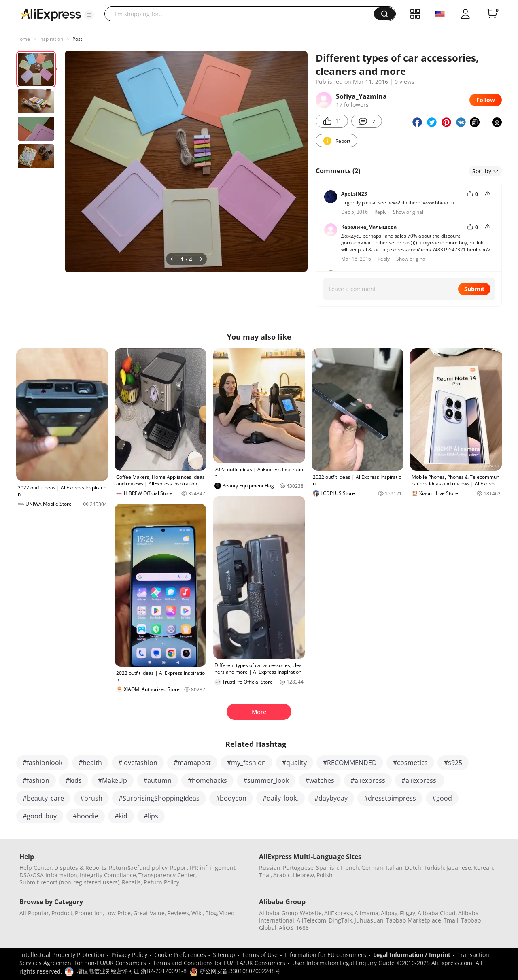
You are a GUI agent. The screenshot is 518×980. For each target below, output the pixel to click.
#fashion (36, 780)
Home (23, 39)
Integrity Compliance (108, 875)
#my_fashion (246, 763)
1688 (302, 928)
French (350, 868)
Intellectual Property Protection (62, 955)
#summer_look (266, 780)
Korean (483, 868)
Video (227, 913)
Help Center (36, 868)
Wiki (197, 913)
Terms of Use (260, 955)
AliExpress (338, 913)
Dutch (413, 868)
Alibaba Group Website (290, 913)
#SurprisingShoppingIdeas (159, 798)
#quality (294, 763)
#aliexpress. (420, 780)
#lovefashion (138, 763)
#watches (320, 780)
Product (62, 913)
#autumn (157, 780)
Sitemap (224, 955)
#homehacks (207, 780)
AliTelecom (311, 920)
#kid (121, 816)
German (372, 868)
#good (442, 798)
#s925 (453, 763)
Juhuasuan (369, 920)
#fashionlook (42, 763)
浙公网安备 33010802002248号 (235, 971)
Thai (265, 875)
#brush (91, 798)
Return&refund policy (138, 868)
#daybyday (331, 798)
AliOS (286, 928)
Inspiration (51, 39)
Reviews (178, 913)
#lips (151, 816)
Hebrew (304, 875)
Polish (325, 875)
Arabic (282, 875)
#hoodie (86, 816)
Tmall (451, 920)
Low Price (118, 913)
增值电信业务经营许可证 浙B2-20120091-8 (132, 971)
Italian (394, 868)
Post (77, 39)
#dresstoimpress (390, 798)
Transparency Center (167, 875)
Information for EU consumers (325, 955)
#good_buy (40, 816)
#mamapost (192, 763)
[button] (89, 15)
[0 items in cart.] (492, 14)
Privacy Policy (129, 955)
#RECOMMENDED (350, 763)
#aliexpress (368, 780)
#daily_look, (280, 798)
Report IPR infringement (203, 868)
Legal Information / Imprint (412, 955)
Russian (270, 868)
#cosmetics (410, 763)
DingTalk (340, 920)
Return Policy (161, 882)
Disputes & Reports (80, 868)
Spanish (327, 868)
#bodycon (231, 798)
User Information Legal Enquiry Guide (343, 963)
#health (90, 763)
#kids (74, 780)
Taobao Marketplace (414, 920)
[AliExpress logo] (51, 14)
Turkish (434, 868)
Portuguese (298, 868)
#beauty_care (43, 798)
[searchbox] (242, 14)
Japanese (459, 868)
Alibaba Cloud (437, 913)
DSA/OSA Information (48, 875)
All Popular (34, 913)
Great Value (149, 913)
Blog (211, 913)
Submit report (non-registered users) (69, 882)
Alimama (366, 913)
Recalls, (132, 882)
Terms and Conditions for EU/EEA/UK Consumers (219, 963)
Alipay (389, 913)
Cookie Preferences (180, 955)
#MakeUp (113, 780)
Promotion (89, 913)
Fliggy (408, 913)
